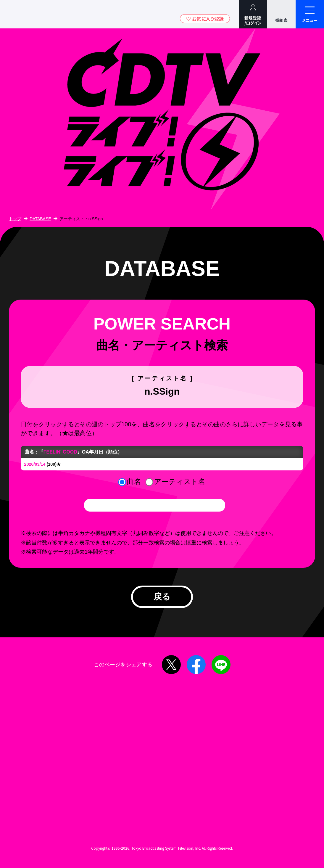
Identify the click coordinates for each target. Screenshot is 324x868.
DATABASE (40, 219)
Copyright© (101, 848)
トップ (15, 219)
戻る (162, 597)
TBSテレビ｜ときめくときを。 (22, 14)
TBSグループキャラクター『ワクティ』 (55, 14)
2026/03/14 (35, 464)
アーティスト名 (180, 482)
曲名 (134, 482)
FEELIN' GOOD (60, 452)
